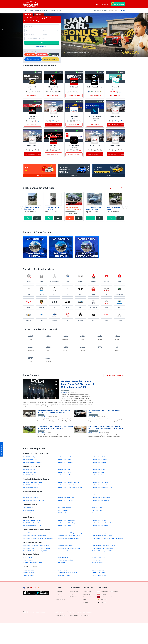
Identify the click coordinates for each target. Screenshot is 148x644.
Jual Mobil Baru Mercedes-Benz (101, 472)
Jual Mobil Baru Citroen (30, 475)
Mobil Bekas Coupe (98, 510)
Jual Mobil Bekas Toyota (30, 457)
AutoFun (103, 603)
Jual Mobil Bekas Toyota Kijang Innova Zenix (70, 488)
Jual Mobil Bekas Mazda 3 (30, 488)
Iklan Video (42, 55)
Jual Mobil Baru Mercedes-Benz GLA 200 (34, 495)
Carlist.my (104, 594)
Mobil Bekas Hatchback (64, 508)
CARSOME (104, 600)
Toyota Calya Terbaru (63, 570)
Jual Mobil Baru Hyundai (64, 472)
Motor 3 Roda (61, 563)
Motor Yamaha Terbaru (64, 557)
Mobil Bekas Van (97, 513)
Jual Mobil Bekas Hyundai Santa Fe (102, 488)
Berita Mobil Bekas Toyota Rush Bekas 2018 (70, 536)
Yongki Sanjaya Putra (94, 433)
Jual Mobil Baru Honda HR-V (31, 498)
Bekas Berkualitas (33, 59)
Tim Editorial (73, 597)
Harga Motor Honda (29, 560)
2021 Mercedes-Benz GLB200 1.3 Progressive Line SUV (73, 209)
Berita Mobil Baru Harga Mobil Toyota (103, 548)
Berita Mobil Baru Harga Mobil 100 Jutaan (104, 546)
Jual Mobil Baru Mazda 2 (99, 495)
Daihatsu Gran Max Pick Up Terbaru (67, 573)
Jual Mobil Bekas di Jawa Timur (32, 523)
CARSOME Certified (50, 59)
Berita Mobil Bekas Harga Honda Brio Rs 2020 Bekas (38, 538)
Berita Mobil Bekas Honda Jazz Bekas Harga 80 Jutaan (108, 538)
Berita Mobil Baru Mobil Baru (66, 546)
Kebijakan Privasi (71, 612)
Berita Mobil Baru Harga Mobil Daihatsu (69, 548)
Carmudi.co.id (114, 591)
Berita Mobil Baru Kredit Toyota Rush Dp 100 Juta (37, 548)
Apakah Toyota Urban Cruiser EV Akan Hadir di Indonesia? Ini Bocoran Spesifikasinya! (54, 412)
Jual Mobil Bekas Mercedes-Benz (32, 462)
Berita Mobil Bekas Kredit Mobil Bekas (68, 538)
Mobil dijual (59, 591)
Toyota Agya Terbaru (29, 570)
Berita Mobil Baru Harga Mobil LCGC (102, 551)
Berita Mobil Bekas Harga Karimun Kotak (34, 536)
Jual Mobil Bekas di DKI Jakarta (32, 520)
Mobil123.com (105, 591)
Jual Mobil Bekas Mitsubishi (66, 462)
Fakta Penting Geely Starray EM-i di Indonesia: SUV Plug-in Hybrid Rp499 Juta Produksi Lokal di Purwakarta (106, 427)
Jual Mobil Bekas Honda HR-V (31, 485)
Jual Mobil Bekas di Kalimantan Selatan (103, 523)
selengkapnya (60, 406)
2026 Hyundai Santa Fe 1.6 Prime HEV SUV (53, 208)
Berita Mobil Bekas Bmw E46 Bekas (102, 536)
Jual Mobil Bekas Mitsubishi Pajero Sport (69, 482)
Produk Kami (87, 597)
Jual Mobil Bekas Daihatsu (100, 460)
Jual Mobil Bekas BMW (99, 457)
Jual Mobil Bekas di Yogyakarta (32, 526)
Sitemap (86, 603)
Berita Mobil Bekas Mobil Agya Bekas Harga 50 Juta (72, 533)
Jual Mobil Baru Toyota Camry (66, 498)
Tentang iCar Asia (84, 615)
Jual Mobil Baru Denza (29, 472)
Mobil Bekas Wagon (63, 513)
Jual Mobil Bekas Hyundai (65, 460)
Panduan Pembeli (93, 415)
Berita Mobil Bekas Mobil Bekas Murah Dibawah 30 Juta (39, 533)
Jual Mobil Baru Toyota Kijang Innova (33, 500)
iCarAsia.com (31, 612)
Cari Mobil (27, 21)
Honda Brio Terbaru (28, 575)
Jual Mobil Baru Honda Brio (65, 500)
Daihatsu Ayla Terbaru (98, 570)
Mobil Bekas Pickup (29, 510)
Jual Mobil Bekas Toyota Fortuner (32, 482)
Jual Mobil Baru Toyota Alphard (101, 498)
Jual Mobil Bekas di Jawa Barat (66, 520)
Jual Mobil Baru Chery (98, 475)
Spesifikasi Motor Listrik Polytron (32, 563)
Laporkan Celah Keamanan (84, 612)
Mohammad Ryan (42, 417)
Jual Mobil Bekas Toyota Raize (101, 482)
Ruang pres (63, 615)
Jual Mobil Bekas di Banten (100, 520)
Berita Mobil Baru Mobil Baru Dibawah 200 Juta (36, 546)
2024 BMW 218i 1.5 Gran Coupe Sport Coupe (94, 208)
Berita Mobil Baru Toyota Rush (66, 551)
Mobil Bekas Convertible (30, 513)
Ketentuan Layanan (59, 612)
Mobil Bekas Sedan (63, 510)
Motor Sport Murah (98, 560)
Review (72, 594)
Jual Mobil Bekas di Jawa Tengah (67, 523)
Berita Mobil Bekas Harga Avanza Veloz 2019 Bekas (107, 533)
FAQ (85, 600)
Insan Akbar (64, 393)
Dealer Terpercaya (53, 55)
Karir (57, 615)
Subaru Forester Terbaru (99, 575)
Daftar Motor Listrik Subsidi (65, 560)
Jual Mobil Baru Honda (64, 475)
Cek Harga (36, 21)
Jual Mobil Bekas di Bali (64, 526)
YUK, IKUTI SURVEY (1, 449)
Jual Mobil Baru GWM (64, 470)
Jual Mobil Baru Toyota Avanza (101, 500)
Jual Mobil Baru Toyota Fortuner (67, 495)
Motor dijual (59, 594)
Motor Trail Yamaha (98, 563)
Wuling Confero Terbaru (64, 575)
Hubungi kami (87, 594)
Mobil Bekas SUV (28, 508)
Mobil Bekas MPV (97, 508)
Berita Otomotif (65, 391)
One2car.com (104, 597)
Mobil (28, 14)
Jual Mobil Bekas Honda (65, 457)
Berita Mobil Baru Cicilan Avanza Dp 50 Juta (35, 551)
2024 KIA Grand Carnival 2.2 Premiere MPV (32, 208)
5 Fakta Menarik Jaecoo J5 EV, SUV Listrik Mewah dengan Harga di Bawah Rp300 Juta (55, 427)
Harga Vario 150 (28, 557)
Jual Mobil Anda (60, 600)
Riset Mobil (59, 597)
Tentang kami (87, 591)
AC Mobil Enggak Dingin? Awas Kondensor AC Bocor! (105, 412)
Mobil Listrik (41, 415)
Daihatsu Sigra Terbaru (99, 573)
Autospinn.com (114, 597)
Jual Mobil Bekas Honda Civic (101, 485)
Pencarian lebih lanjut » (42, 47)
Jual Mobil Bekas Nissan (30, 460)
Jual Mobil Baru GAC (29, 470)
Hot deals (30, 55)
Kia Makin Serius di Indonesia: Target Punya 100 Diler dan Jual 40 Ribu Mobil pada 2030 (77, 384)
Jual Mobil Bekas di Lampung (101, 526)
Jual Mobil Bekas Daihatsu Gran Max (68, 485)
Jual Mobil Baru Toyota (99, 470)
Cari (42, 43)
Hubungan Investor (73, 615)
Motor (39, 14)
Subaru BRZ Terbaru (29, 573)
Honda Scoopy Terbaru (99, 557)
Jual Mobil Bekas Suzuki (99, 462)
